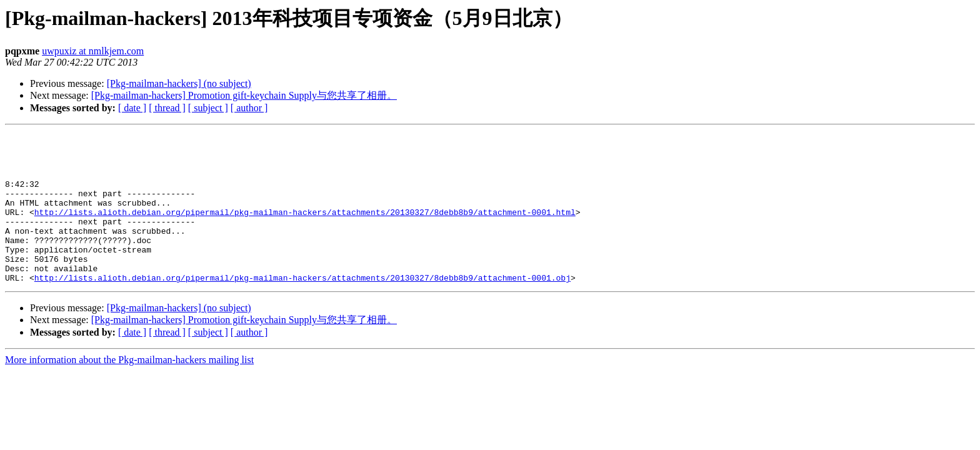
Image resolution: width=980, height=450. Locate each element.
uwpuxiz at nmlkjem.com (93, 51)
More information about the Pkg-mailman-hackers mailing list (129, 390)
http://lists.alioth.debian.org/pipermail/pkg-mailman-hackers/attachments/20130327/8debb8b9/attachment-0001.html (305, 229)
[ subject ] (208, 108)
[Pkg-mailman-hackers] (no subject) (179, 83)
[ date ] (132, 108)
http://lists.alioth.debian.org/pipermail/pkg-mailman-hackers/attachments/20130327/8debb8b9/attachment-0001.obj (302, 307)
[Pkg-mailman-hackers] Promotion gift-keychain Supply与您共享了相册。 (244, 95)
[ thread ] (167, 108)
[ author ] (249, 108)
